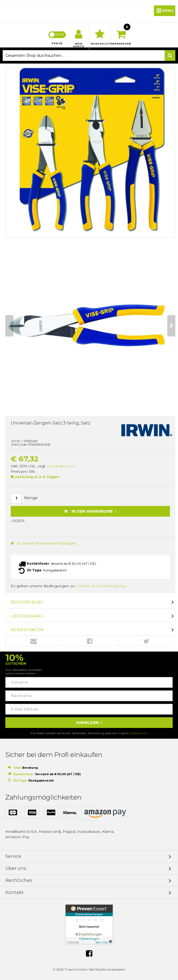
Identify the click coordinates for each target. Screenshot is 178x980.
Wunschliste (100, 44)
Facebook (90, 641)
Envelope (33, 641)
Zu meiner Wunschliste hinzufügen (43, 543)
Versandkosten (61, 466)
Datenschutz (139, 733)
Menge (31, 498)
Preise (57, 43)
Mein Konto (79, 45)
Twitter (146, 641)
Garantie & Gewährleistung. (101, 586)
